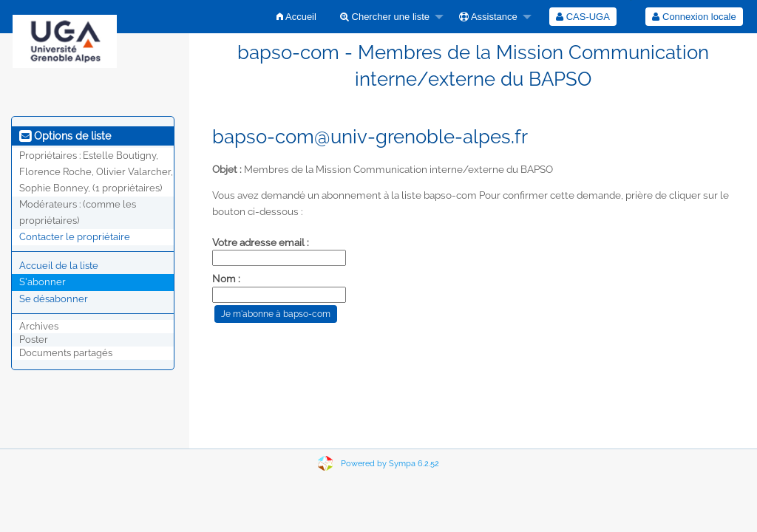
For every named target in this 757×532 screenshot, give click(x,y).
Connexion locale (694, 17)
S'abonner (43, 282)
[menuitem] (296, 17)
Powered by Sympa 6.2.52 (390, 464)
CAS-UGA (583, 17)
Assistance (488, 17)
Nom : (226, 279)
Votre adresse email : (261, 242)
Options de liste (65, 136)
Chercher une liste (385, 17)
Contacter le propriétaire (75, 237)
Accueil (296, 17)
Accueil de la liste (59, 266)
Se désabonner (54, 299)
